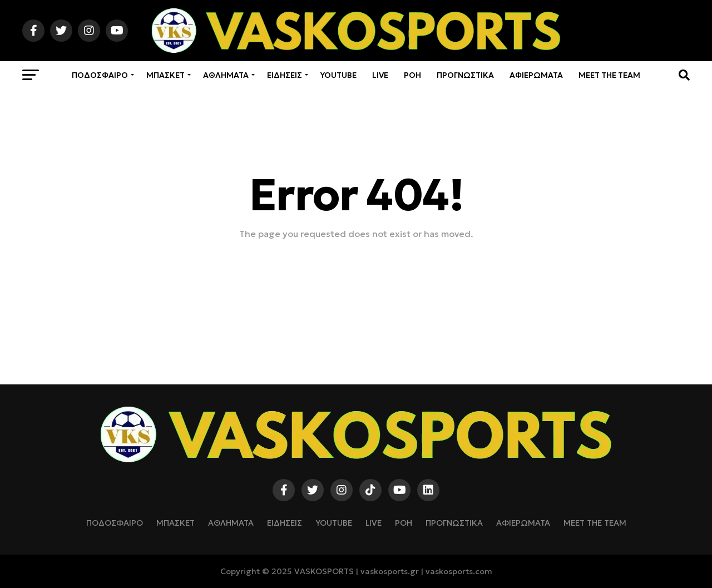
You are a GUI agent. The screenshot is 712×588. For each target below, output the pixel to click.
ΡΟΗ (412, 75)
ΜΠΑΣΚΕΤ (165, 75)
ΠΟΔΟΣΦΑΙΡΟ (100, 75)
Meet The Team (609, 75)
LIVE (380, 75)
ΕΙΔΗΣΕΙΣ (285, 75)
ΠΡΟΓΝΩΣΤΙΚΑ (465, 75)
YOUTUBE (338, 75)
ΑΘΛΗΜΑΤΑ (226, 75)
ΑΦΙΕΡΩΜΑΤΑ (536, 75)
